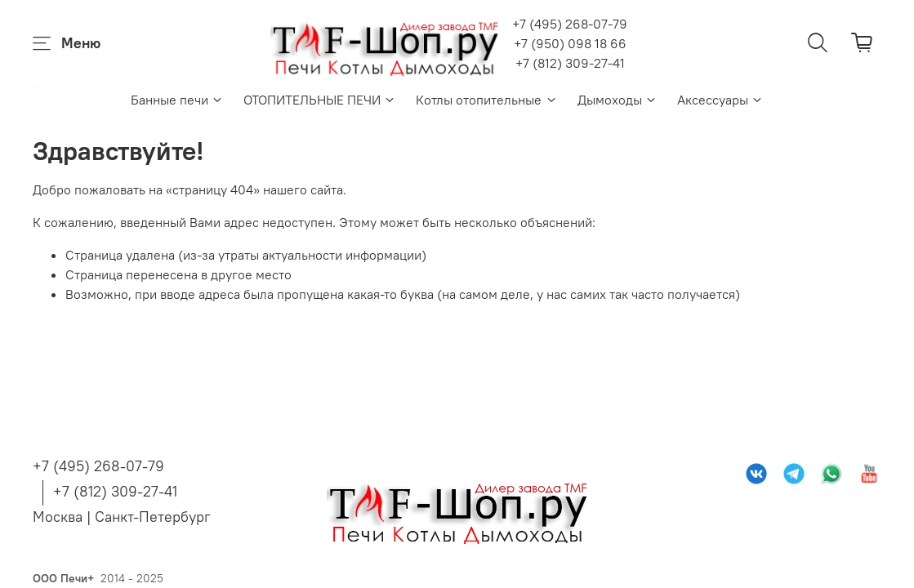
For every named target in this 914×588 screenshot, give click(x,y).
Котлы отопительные (486, 100)
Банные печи (177, 100)
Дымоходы (618, 100)
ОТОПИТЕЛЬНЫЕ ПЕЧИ (320, 100)
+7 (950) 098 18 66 (570, 43)
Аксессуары (720, 100)
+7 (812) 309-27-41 (570, 63)
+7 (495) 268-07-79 (570, 24)
